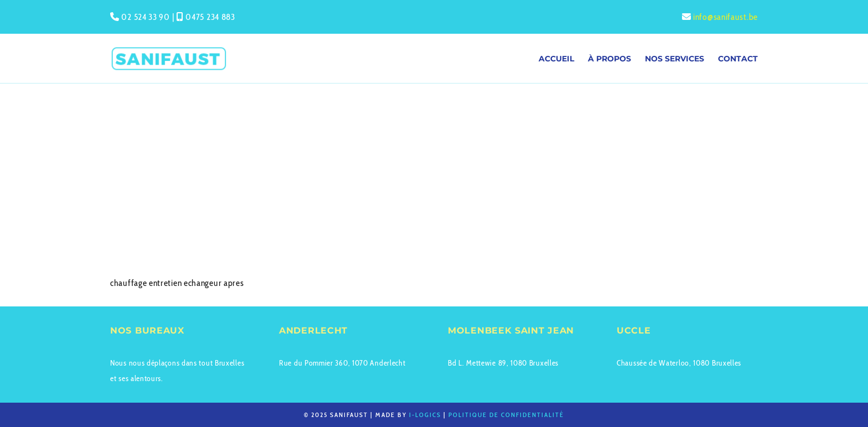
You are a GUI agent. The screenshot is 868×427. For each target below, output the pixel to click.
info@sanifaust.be (725, 17)
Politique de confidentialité (506, 415)
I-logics (425, 415)
